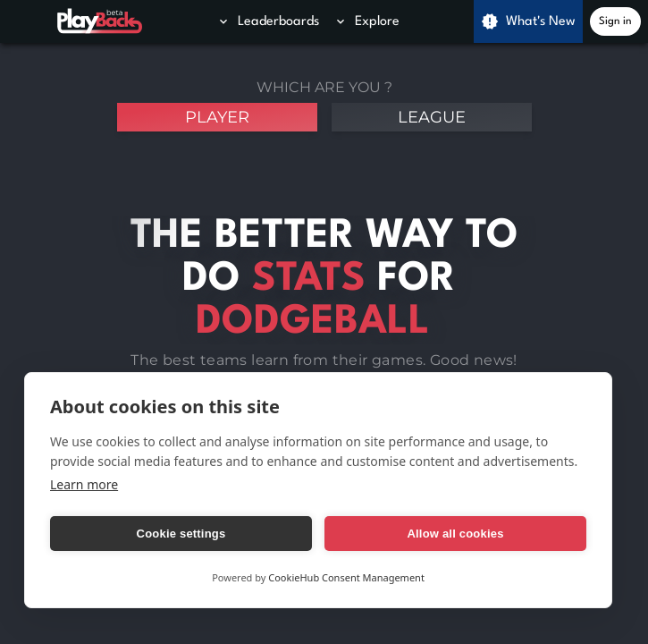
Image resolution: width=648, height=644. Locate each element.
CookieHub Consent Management (346, 577)
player (217, 117)
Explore (366, 21)
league (432, 117)
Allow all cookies (455, 534)
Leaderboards (268, 21)
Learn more (84, 484)
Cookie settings (181, 534)
